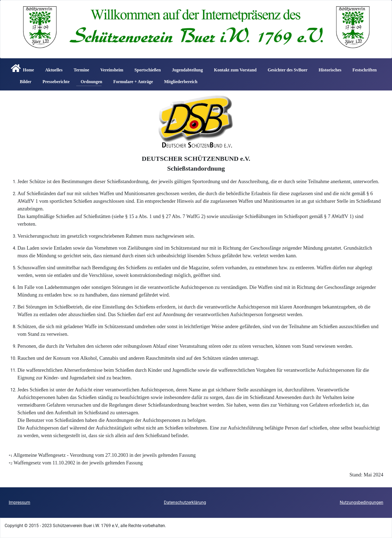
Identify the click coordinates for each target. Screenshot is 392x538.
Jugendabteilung (185, 68)
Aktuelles (52, 68)
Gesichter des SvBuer (285, 68)
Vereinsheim (109, 68)
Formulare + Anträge (131, 80)
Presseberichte (54, 80)
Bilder (24, 80)
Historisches (328, 68)
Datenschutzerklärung (185, 502)
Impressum (19, 502)
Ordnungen (89, 80)
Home (21, 68)
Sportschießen (146, 68)
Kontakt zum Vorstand (233, 68)
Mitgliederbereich (179, 80)
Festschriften (362, 68)
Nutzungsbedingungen (362, 502)
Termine (79, 68)
